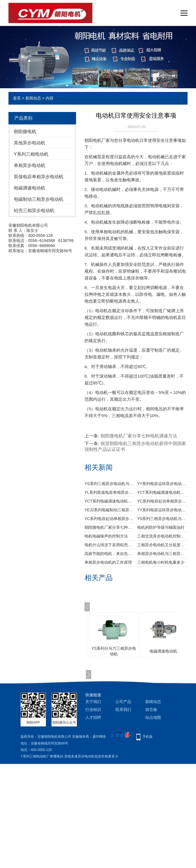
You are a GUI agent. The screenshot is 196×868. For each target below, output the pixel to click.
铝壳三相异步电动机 (34, 211)
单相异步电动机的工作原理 (108, 562)
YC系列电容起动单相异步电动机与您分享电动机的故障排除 (110, 519)
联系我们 (123, 710)
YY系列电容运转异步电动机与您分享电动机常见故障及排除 (162, 510)
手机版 (148, 737)
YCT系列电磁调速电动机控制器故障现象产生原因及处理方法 (110, 501)
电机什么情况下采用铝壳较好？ (110, 545)
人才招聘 (93, 717)
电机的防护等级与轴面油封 (161, 527)
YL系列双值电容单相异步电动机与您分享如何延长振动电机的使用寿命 (110, 492)
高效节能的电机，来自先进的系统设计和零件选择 (110, 554)
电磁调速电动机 (30, 188)
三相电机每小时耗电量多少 (161, 562)
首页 (17, 98)
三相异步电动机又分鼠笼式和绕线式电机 (162, 545)
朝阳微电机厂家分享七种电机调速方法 (139, 436)
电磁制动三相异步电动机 (39, 199)
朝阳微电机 (25, 132)
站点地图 (153, 717)
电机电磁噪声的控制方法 (106, 536)
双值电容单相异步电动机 (39, 177)
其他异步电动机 (30, 143)
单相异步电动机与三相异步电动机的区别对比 (162, 554)
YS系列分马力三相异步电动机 (114, 651)
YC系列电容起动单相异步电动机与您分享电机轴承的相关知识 (162, 501)
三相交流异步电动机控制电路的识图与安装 (162, 536)
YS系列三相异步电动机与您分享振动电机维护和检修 (110, 484)
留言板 (151, 710)
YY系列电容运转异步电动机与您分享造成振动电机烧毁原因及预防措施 (162, 484)
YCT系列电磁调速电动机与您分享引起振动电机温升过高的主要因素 (162, 492)
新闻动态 (33, 98)
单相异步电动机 (30, 165)
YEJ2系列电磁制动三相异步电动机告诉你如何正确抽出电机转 (110, 510)
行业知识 (93, 710)
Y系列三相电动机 (31, 154)
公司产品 (123, 702)
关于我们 (93, 702)
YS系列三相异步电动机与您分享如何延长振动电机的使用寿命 (162, 519)
